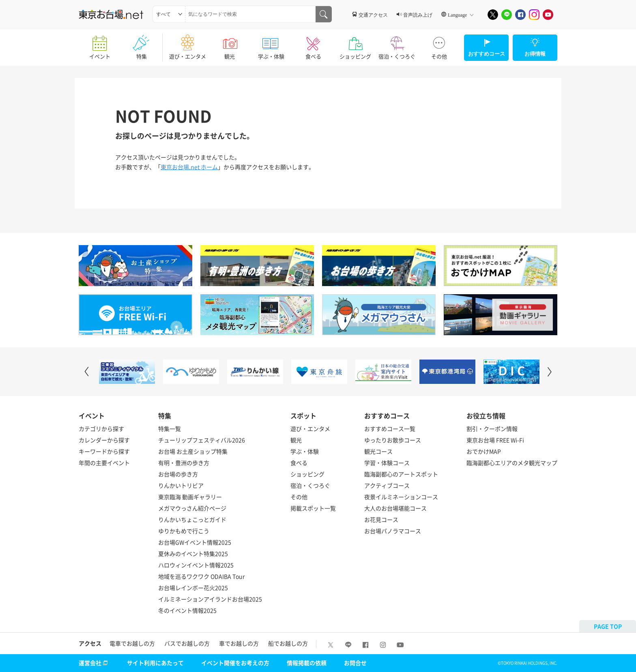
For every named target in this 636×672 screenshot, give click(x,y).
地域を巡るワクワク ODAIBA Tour (201, 576)
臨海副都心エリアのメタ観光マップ (512, 463)
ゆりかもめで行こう (184, 531)
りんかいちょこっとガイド (192, 519)
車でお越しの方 (239, 643)
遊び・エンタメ (188, 45)
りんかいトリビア (181, 485)
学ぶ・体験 (271, 45)
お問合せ (355, 663)
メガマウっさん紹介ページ (192, 508)
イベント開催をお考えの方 (235, 663)
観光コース (378, 451)
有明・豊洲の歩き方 (184, 463)
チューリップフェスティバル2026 (202, 440)
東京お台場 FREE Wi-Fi (495, 440)
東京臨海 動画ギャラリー (190, 497)
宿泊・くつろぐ (397, 45)
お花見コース (381, 519)
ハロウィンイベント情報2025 (196, 565)
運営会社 (94, 663)
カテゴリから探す (101, 429)
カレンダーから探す (104, 440)
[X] (493, 15)
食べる (313, 45)
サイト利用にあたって (155, 663)
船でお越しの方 (288, 643)
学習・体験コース (387, 463)
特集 (141, 45)
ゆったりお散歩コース (393, 440)
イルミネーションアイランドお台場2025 (210, 599)
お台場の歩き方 (178, 474)
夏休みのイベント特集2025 (193, 554)
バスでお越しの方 (187, 643)
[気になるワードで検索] (324, 14)
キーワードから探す (104, 451)
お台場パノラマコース (393, 531)
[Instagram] (534, 15)
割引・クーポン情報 (492, 429)
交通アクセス (373, 15)
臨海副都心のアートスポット (401, 474)
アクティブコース (387, 485)
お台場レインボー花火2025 (193, 588)
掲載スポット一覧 (313, 508)
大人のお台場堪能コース (395, 508)
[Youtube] (548, 15)
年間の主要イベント (104, 463)
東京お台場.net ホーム (189, 167)
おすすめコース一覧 (390, 429)
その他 (439, 45)
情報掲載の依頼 (307, 663)
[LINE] (507, 15)
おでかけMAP (484, 451)
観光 (229, 45)
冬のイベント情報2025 (187, 610)
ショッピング (355, 45)
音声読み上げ (418, 15)
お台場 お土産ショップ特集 (193, 451)
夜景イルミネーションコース (401, 497)
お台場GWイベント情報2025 (195, 542)
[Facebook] (520, 15)
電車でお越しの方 (132, 643)
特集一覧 (170, 429)
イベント (100, 45)
